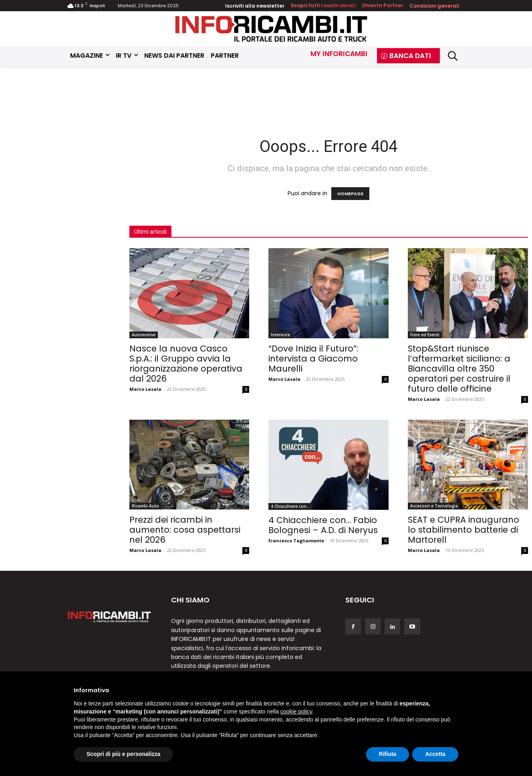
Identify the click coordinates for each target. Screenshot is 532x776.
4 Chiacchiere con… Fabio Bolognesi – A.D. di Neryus (323, 525)
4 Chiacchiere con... (290, 506)
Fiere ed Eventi (425, 335)
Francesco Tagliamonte (296, 541)
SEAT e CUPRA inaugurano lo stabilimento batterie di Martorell (463, 530)
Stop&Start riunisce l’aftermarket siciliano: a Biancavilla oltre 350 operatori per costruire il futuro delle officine (459, 369)
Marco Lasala (145, 389)
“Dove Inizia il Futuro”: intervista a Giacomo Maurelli (313, 359)
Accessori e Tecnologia (434, 506)
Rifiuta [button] (388, 754)
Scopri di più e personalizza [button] (123, 754)
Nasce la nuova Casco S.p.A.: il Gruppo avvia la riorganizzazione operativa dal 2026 (186, 364)
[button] (452, 56)
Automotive (144, 335)
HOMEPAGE (350, 194)
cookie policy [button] (296, 711)
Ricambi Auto (145, 506)
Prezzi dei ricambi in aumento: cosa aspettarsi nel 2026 (185, 530)
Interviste (280, 335)
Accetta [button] (435, 754)
